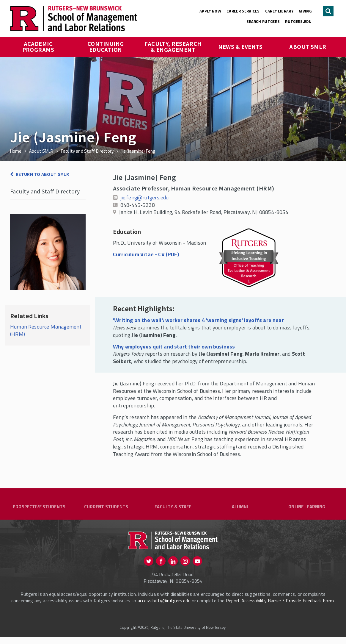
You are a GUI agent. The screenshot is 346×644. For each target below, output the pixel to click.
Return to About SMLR (42, 174)
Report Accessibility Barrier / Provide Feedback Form (280, 608)
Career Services (243, 11)
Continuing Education (106, 46)
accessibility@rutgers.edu (164, 608)
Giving (305, 11)
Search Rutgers (263, 21)
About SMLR (308, 46)
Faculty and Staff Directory (45, 191)
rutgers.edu (298, 21)
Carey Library (279, 11)
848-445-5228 (138, 205)
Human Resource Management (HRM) (46, 330)
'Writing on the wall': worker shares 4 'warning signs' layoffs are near (198, 320)
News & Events (240, 46)
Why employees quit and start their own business (174, 347)
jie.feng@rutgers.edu (145, 197)
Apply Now (210, 11)
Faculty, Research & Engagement (173, 46)
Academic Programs (38, 46)
